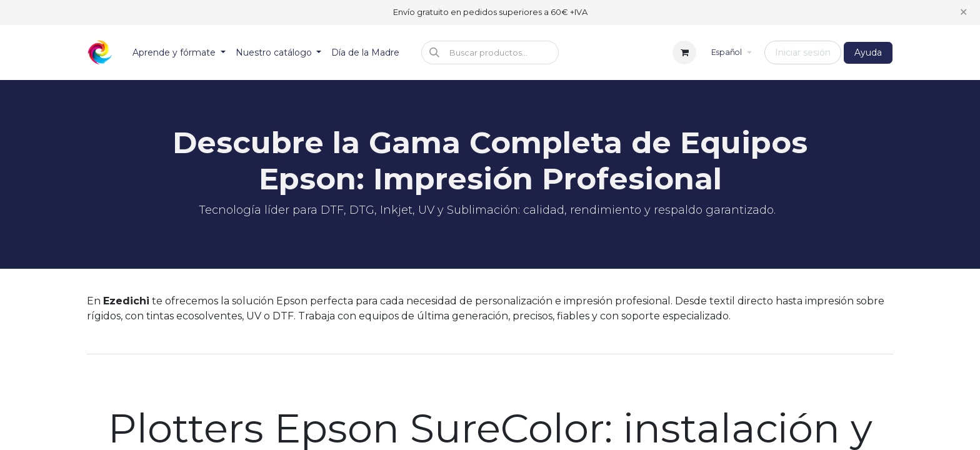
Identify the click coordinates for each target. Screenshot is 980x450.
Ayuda (868, 52)
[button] (490, 52)
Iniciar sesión (803, 52)
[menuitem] (179, 53)
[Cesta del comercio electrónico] (684, 52)
